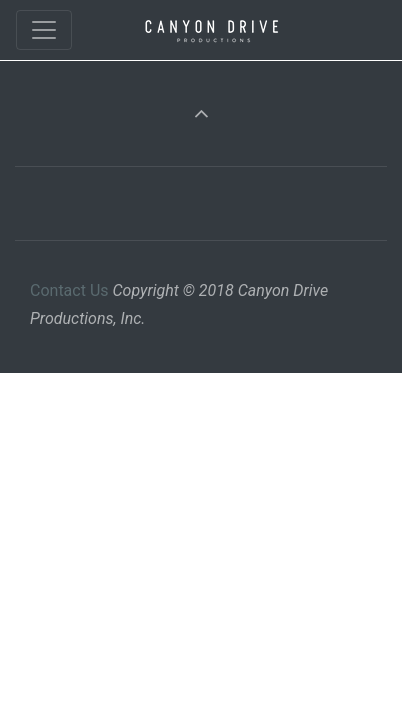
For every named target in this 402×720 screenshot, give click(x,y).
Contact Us (69, 290)
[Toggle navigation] (44, 30)
